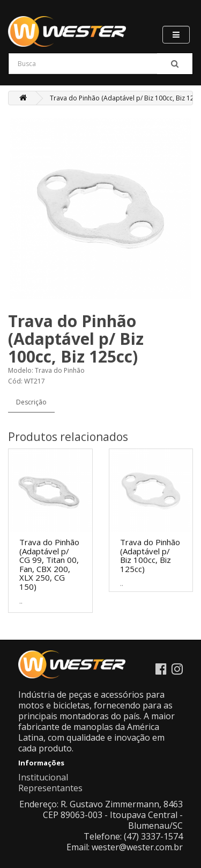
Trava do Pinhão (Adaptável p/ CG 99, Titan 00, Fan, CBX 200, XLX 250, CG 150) (49, 564)
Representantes (50, 788)
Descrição (31, 402)
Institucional (43, 777)
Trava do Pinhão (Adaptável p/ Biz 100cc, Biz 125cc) (150, 555)
